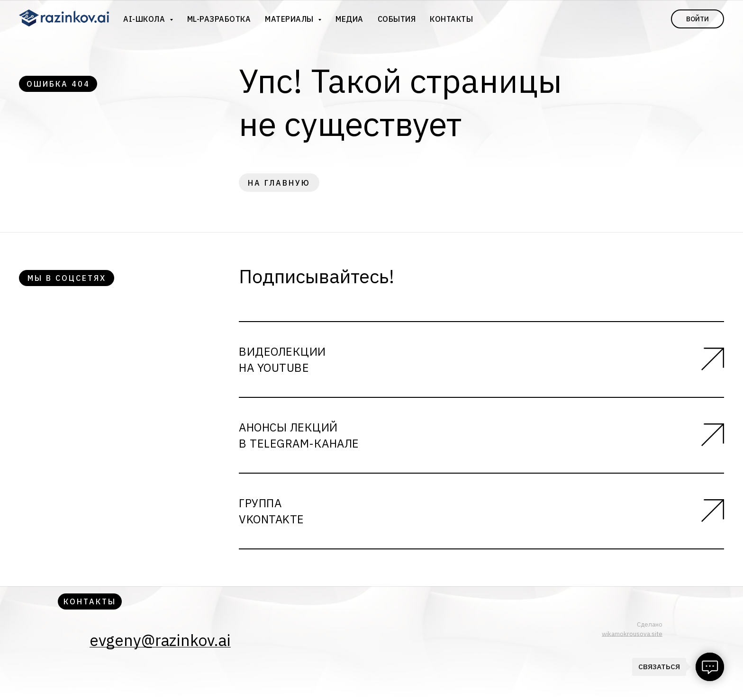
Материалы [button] (290, 19)
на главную (279, 183)
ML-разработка (219, 19)
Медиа (349, 19)
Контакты (451, 19)
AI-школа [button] (145, 19)
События (397, 19)
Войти (698, 19)
